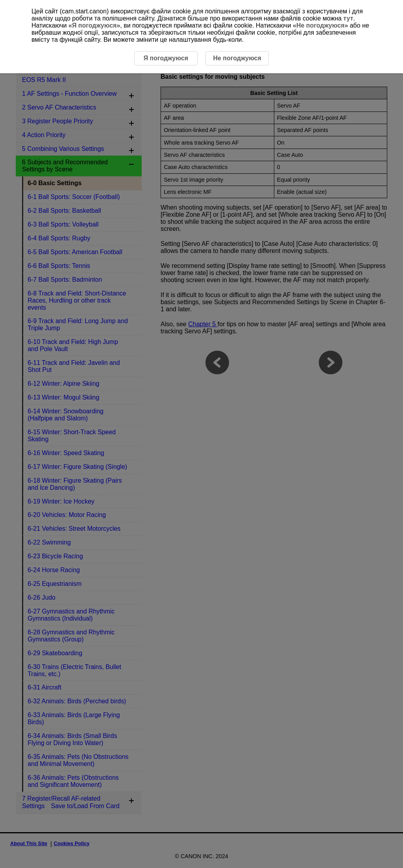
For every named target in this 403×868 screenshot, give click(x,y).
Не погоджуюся (320, 25)
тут (348, 18)
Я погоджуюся (94, 25)
